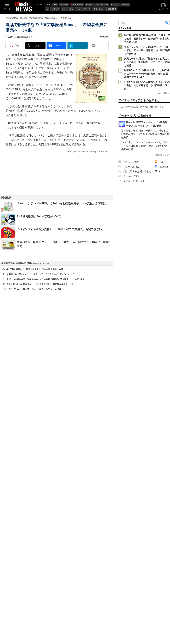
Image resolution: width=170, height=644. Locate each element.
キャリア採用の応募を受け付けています (143, 164)
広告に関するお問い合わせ (137, 481)
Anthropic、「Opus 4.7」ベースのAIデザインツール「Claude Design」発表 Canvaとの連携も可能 (145, 456)
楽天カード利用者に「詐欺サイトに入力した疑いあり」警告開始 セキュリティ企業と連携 (147, 62)
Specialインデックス (134, 491)
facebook (164, 477)
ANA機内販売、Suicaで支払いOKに (40, 228)
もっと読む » (164, 103)
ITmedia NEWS (12, 18)
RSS (161, 472)
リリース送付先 (131, 477)
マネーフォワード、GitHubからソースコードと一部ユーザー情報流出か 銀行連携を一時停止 (147, 50)
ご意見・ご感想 (131, 472)
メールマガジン (131, 486)
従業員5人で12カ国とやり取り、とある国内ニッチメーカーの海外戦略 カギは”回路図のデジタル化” (146, 74)
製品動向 (24, 18)
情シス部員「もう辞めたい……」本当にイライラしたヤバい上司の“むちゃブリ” (39, 413)
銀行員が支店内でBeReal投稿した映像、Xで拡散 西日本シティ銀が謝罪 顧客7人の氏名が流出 (147, 39)
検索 (167, 23)
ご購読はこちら (161, 465)
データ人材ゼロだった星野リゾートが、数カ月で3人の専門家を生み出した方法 (39, 423)
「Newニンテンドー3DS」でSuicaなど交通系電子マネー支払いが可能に (62, 215)
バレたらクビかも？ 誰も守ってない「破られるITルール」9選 (32, 428)
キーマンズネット (41, 402)
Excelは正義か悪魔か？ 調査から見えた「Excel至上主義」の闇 (33, 408)
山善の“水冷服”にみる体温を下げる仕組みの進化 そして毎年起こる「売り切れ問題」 (147, 85)
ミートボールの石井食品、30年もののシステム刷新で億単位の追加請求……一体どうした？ (45, 418)
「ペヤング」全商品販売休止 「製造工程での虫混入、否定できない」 (61, 241)
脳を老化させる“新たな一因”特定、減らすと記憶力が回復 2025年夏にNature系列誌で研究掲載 (145, 444)
